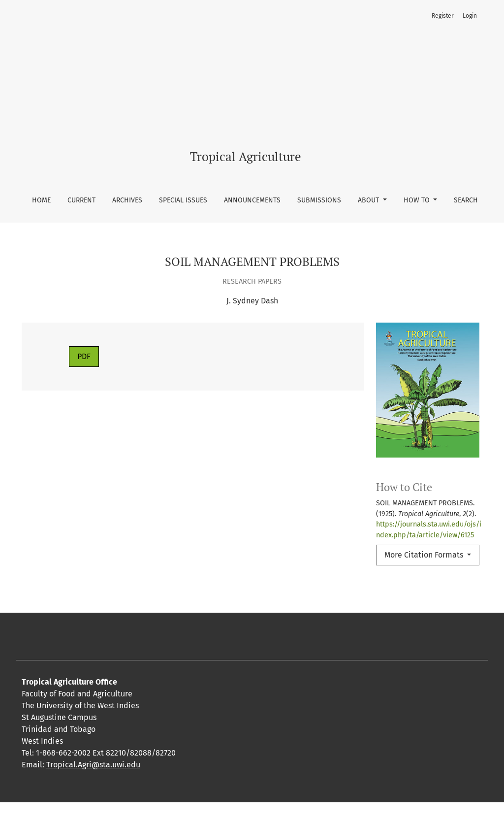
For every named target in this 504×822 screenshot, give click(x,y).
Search (466, 200)
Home (41, 200)
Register (443, 16)
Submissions (319, 200)
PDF (84, 356)
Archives (127, 200)
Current (81, 200)
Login (470, 16)
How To (418, 200)
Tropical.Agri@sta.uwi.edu (93, 784)
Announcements (252, 200)
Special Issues (183, 200)
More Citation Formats (425, 555)
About (369, 200)
